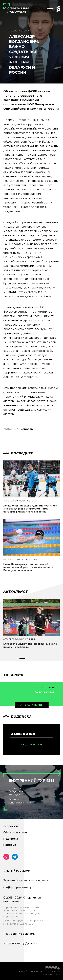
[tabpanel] (32, 627)
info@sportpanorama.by (17, 887)
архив (13, 675)
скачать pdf (34, 705)
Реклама (10, 845)
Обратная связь (15, 833)
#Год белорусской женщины (20, 639)
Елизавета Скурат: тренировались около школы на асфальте (30, 645)
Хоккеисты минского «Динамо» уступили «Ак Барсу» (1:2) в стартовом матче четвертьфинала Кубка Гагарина (30, 509)
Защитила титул (44, 692)
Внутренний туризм (31, 780)
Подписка (11, 839)
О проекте (11, 826)
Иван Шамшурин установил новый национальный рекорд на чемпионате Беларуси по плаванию (28, 567)
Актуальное (16, 592)
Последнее (18, 453)
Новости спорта (19, 31)
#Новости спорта (27, 501)
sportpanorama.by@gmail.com (21, 943)
